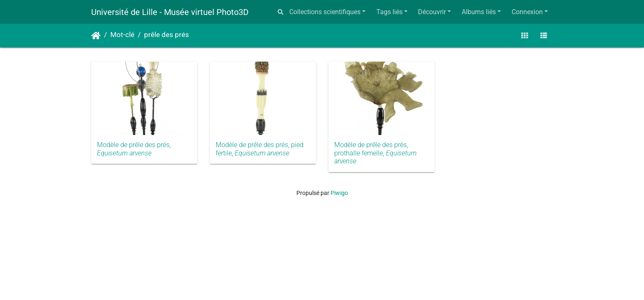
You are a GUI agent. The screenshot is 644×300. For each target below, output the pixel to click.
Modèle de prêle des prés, (134, 149)
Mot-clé (122, 35)
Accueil (96, 36)
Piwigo (339, 193)
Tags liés (389, 12)
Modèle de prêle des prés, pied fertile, (260, 149)
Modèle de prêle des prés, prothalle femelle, (375, 153)
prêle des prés (167, 35)
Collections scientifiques (325, 12)
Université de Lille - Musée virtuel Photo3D (170, 12)
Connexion (527, 12)
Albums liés (479, 12)
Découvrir (432, 12)
